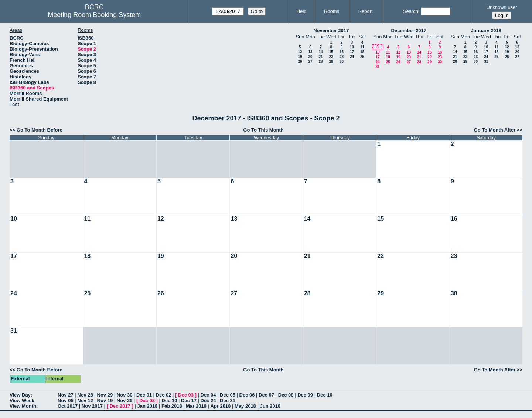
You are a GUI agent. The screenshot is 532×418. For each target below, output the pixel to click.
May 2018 (245, 406)
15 (331, 52)
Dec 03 (186, 395)
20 (310, 57)
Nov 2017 (92, 406)
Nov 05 (66, 400)
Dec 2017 (120, 406)
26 (300, 62)
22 (331, 57)
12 (300, 52)
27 (310, 62)
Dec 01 (144, 395)
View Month (23, 406)
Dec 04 (208, 395)
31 (377, 67)
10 (352, 47)
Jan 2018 (147, 406)
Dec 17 (189, 400)
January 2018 (486, 30)
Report (366, 11)
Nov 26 (125, 400)
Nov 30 (125, 395)
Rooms (332, 11)
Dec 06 (247, 395)
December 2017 (409, 30)
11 (362, 47)
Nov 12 (85, 400)
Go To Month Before (40, 130)
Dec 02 (164, 395)
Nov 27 (66, 395)
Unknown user (502, 7)
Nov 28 (85, 395)
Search (411, 11)
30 (342, 62)
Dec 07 (266, 395)
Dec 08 (286, 395)
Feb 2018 (172, 406)
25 (362, 57)
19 (300, 57)
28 (320, 62)
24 (352, 57)
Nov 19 (105, 400)
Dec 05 (228, 395)
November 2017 (331, 30)
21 (320, 57)
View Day (20, 395)
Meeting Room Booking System (94, 15)
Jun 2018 (270, 406)
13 (310, 52)
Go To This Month (263, 130)
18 (362, 52)
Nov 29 (105, 395)
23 (342, 57)
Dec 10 (325, 395)
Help (302, 11)
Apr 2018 (221, 406)
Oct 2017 (68, 406)
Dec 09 (305, 395)
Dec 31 (228, 400)
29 (331, 62)
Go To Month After (495, 130)
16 (342, 52)
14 (320, 52)
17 (352, 52)
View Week (22, 400)
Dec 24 (208, 400)
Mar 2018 (196, 406)
